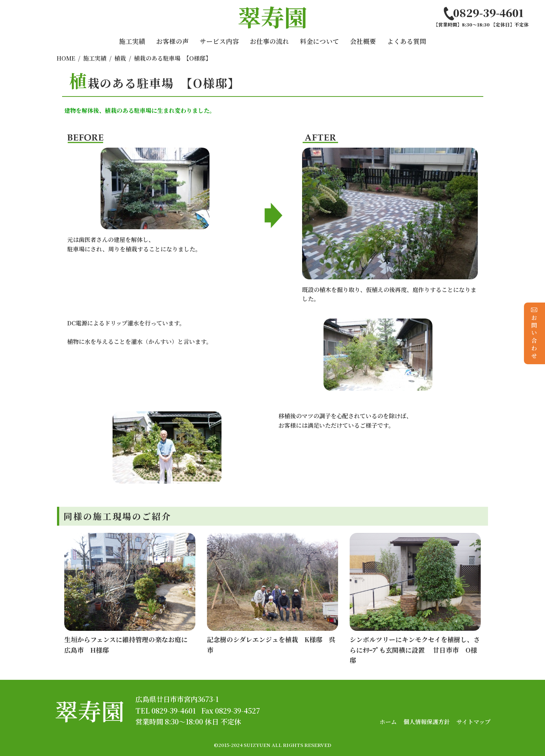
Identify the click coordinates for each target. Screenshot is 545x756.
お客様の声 (172, 41)
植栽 (120, 58)
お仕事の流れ (269, 41)
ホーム (388, 722)
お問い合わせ (534, 333)
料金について (320, 41)
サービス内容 (219, 41)
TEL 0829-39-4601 (166, 710)
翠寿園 (90, 710)
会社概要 (363, 41)
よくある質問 (407, 41)
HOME (66, 58)
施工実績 (132, 41)
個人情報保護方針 (427, 722)
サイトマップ (473, 722)
